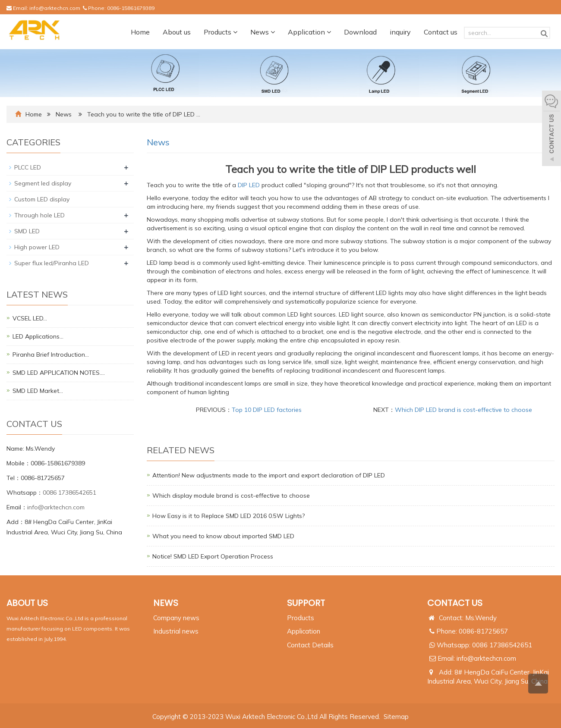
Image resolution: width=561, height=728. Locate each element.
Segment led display (43, 183)
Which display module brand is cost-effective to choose (231, 496)
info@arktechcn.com (55, 8)
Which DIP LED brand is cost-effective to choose (463, 410)
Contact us (441, 32)
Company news (176, 618)
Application (309, 32)
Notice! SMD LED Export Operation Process (213, 556)
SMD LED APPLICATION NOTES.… (59, 373)
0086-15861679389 (131, 8)
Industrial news (176, 631)
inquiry (400, 32)
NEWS (166, 603)
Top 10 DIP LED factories (267, 410)
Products (221, 32)
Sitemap (396, 717)
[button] (235, 32)
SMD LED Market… (38, 391)
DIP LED (249, 185)
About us (177, 32)
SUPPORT (306, 603)
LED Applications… (38, 336)
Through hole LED (39, 215)
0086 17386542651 (69, 493)
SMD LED (27, 231)
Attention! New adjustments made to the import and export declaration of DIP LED (269, 475)
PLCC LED (28, 167)
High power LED (37, 247)
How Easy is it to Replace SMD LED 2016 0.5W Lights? (228, 516)
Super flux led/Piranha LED (52, 263)
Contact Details (310, 645)
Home (140, 32)
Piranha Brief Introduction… (51, 355)
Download (360, 32)
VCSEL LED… (30, 318)
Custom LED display (42, 199)
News (263, 32)
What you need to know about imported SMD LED (223, 536)
